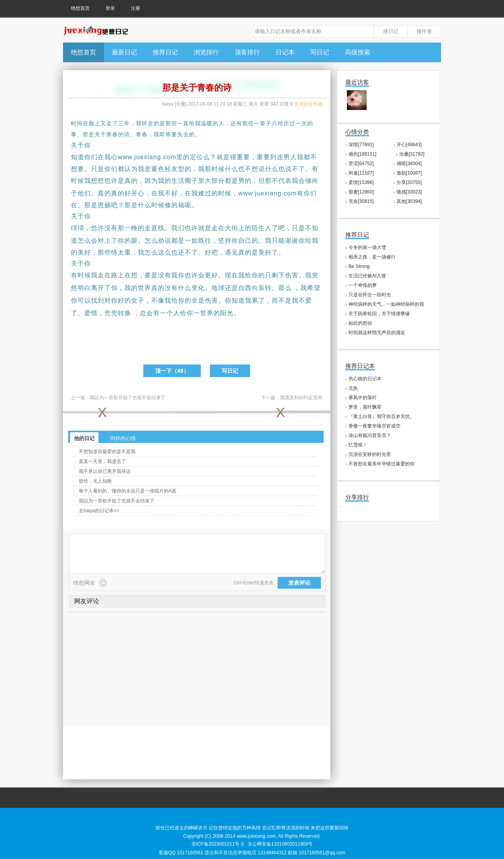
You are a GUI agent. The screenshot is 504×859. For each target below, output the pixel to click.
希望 (314, 288)
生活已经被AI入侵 (367, 276)
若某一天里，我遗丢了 (102, 461)
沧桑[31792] (412, 154)
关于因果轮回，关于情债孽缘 (379, 314)
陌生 (258, 228)
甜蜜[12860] (361, 192)
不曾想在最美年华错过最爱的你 (382, 464)
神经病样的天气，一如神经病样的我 (386, 304)
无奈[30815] (361, 201)
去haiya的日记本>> (99, 511)
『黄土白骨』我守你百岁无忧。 (382, 416)
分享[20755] (409, 182)
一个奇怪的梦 (363, 285)
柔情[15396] (361, 182)
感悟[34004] (409, 164)
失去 (183, 134)
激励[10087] (409, 173)
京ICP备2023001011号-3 (218, 844)
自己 (245, 241)
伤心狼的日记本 (365, 379)
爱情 (91, 313)
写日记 (320, 52)
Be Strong (359, 266)
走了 (112, 123)
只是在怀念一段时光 (370, 295)
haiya (168, 104)
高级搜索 (358, 52)
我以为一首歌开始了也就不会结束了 (128, 398)
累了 (258, 300)
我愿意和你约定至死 (301, 398)
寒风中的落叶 (363, 398)
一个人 (170, 313)
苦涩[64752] (361, 164)
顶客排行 (247, 52)
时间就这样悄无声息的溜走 (377, 333)
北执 (353, 388)
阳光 (227, 313)
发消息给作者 (308, 104)
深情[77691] (361, 145)
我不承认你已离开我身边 (105, 471)
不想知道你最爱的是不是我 (107, 452)
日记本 (285, 52)
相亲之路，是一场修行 (372, 257)
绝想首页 (80, 8)
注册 (135, 8)
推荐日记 (165, 52)
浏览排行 (206, 52)
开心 (138, 193)
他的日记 (84, 438)
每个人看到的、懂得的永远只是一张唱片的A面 (128, 491)
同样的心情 (123, 438)
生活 (178, 181)
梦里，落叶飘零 (365, 407)
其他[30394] (409, 201)
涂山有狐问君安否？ (370, 435)
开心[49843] (409, 145)
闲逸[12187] (361, 173)
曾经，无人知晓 (95, 481)
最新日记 (124, 52)
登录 (110, 8)
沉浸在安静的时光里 (370, 454)
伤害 (292, 275)
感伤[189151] (362, 154)
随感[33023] (409, 192)
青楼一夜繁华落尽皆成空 (374, 426)
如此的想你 (360, 323)
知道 (78, 157)
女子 (138, 300)
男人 (290, 157)
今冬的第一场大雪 (367, 247)
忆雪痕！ (358, 445)
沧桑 (181, 104)
